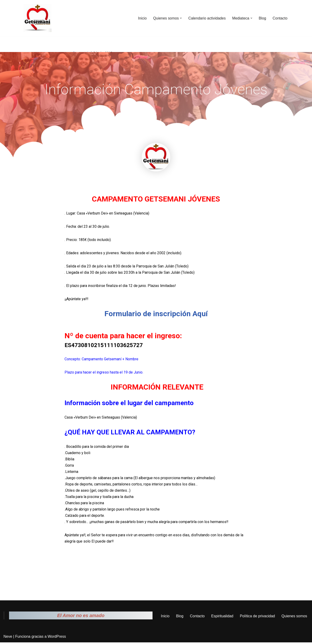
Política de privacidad (257, 618)
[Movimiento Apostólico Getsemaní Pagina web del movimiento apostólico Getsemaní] (38, 18)
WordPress (57, 638)
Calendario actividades (207, 18)
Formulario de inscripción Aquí (156, 314)
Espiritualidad (222, 618)
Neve (8, 638)
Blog (262, 18)
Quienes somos (294, 618)
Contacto (280, 18)
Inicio (142, 18)
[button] (180, 18)
